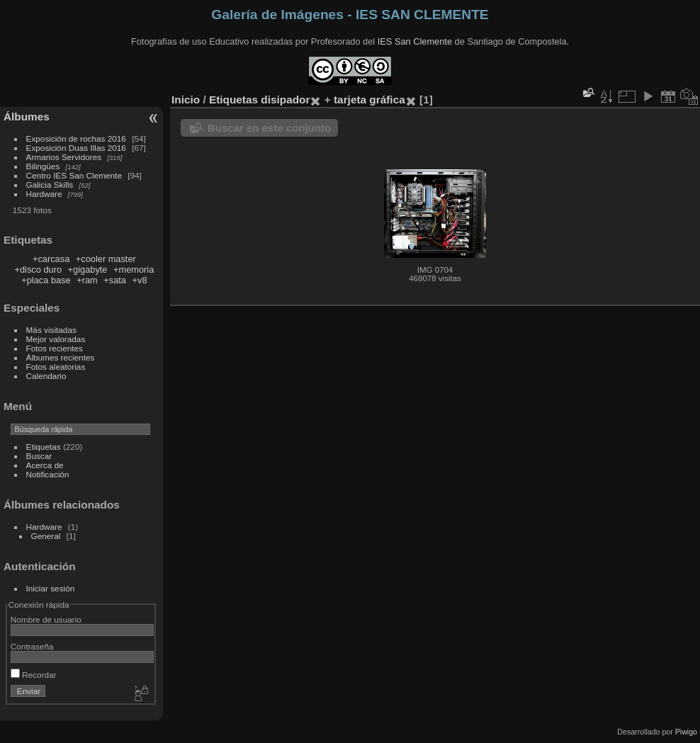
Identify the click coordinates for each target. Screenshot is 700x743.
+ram (87, 280)
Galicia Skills (50, 185)
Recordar (34, 675)
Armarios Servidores (64, 157)
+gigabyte (88, 270)
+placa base (46, 280)
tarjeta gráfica (369, 100)
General (46, 536)
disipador (285, 100)
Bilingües (43, 166)
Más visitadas (51, 330)
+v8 (140, 280)
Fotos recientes (55, 348)
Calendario (46, 376)
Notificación (48, 474)
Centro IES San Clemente (74, 175)
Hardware (44, 194)
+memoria (134, 270)
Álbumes (27, 117)
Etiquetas (44, 447)
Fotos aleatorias (56, 367)
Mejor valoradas (56, 339)
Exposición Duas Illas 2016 (76, 148)
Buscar (39, 456)
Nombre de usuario (46, 619)
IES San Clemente (415, 41)
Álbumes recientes (61, 357)
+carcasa (51, 259)
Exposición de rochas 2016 (76, 138)
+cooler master (106, 259)
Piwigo (686, 732)
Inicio (186, 100)
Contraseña (32, 646)
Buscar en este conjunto (269, 128)
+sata (115, 280)
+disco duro (39, 270)
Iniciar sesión (51, 588)
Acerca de (45, 465)
